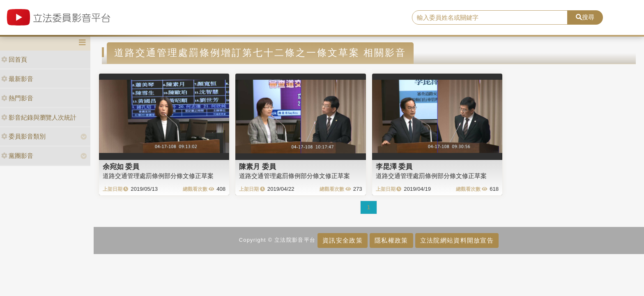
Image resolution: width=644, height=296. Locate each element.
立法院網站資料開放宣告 (457, 240)
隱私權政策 (391, 240)
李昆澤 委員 (394, 166)
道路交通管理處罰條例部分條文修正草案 (158, 176)
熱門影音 (17, 98)
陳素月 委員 (258, 166)
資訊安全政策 (343, 240)
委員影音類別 (23, 136)
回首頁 (14, 59)
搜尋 (585, 17)
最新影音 (17, 79)
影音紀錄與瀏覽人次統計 (39, 117)
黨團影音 (17, 156)
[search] (490, 18)
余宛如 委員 (121, 166)
